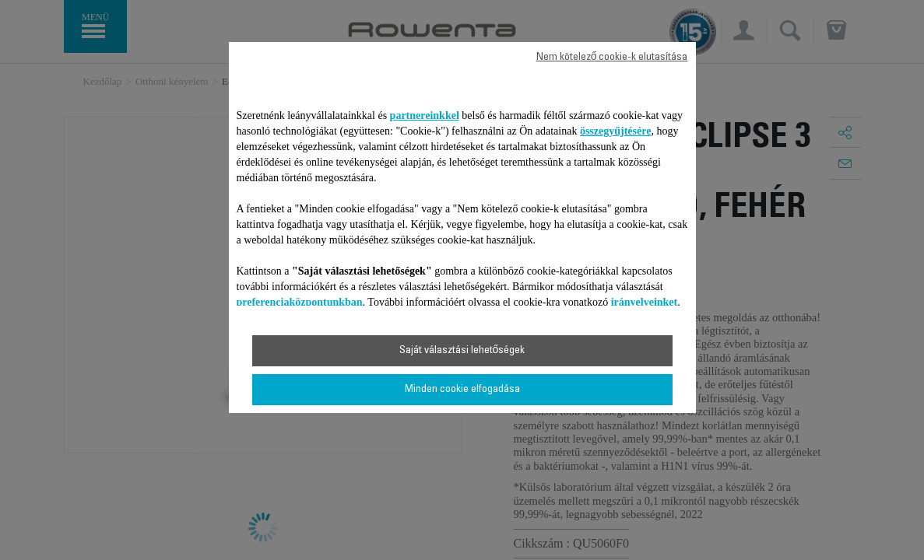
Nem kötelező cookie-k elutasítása (612, 58)
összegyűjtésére (616, 131)
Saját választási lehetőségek (462, 351)
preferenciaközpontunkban (300, 302)
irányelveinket (645, 302)
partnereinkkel (425, 115)
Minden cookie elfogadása (462, 390)
